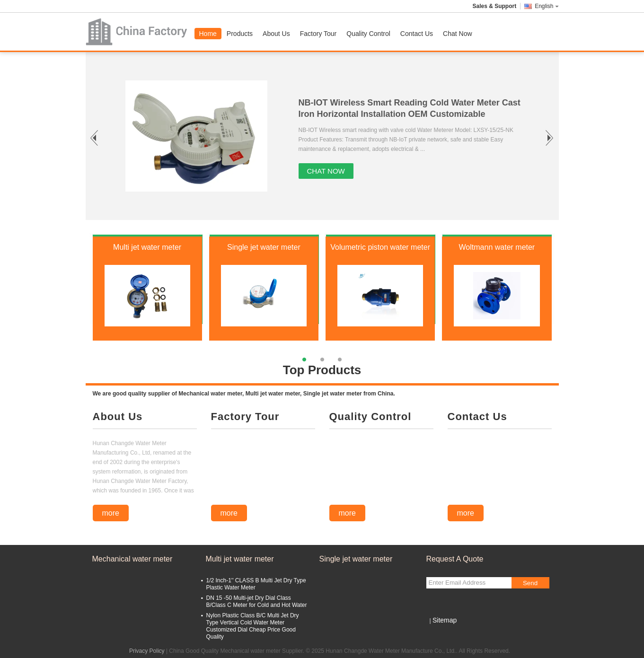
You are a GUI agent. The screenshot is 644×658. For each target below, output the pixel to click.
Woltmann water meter (497, 247)
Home (208, 34)
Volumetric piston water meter (380, 247)
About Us (276, 34)
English (547, 6)
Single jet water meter (264, 247)
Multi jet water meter (147, 247)
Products (240, 34)
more (111, 513)
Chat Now (457, 34)
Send (530, 583)
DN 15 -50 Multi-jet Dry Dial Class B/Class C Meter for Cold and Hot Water (257, 601)
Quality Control (368, 34)
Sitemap (445, 620)
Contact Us (417, 34)
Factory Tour (318, 34)
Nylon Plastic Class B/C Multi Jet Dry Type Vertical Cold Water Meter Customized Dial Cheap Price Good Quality (253, 626)
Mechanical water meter (132, 559)
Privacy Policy (147, 651)
